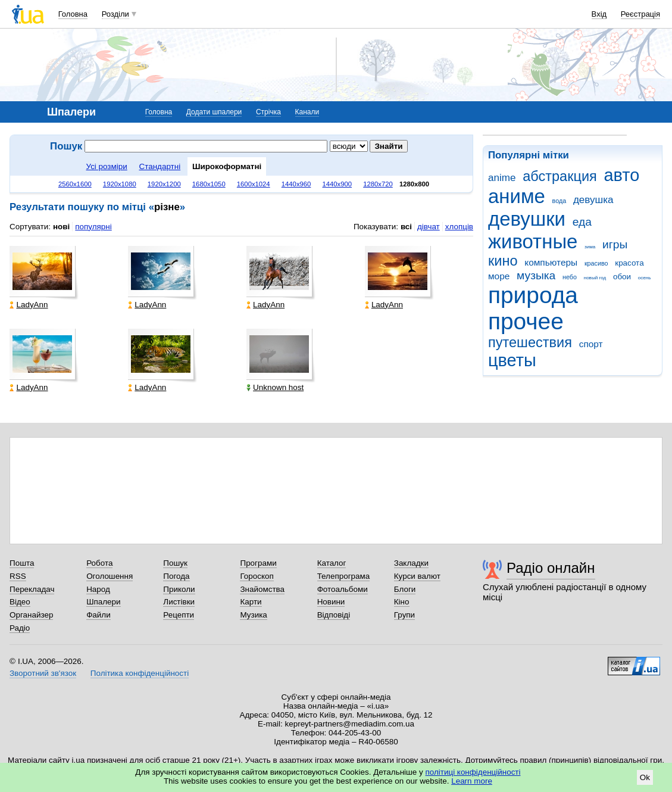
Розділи (115, 14)
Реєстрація (640, 14)
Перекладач (32, 589)
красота (629, 263)
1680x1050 (209, 184)
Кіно (402, 602)
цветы (512, 360)
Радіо (20, 628)
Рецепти (179, 615)
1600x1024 (254, 184)
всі (406, 227)
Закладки (411, 563)
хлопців (459, 227)
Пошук (175, 563)
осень (645, 278)
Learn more (472, 781)
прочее (526, 321)
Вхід (599, 14)
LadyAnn (29, 305)
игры (615, 244)
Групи (404, 615)
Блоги (405, 589)
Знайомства (262, 589)
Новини (331, 602)
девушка (593, 200)
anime (502, 178)
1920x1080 (120, 184)
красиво (596, 263)
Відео (20, 602)
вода (560, 201)
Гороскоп (257, 576)
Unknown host (275, 387)
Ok (645, 777)
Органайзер (31, 615)
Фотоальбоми (343, 589)
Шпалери (103, 602)
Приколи (179, 589)
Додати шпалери (214, 112)
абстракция (560, 176)
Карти (251, 602)
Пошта (22, 563)
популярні (93, 227)
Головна (73, 14)
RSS (18, 576)
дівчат (429, 227)
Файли (99, 615)
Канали (307, 112)
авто (622, 175)
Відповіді (334, 615)
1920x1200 (164, 184)
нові (61, 227)
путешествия (530, 342)
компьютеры (551, 262)
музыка (536, 275)
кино (503, 261)
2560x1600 (75, 184)
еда (582, 222)
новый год (595, 278)
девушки (527, 219)
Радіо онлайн (551, 568)
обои (622, 277)
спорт (591, 344)
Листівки (179, 602)
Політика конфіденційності (140, 673)
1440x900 (337, 184)
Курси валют (417, 576)
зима (590, 247)
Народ (98, 589)
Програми (258, 563)
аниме (517, 196)
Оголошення (110, 576)
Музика (253, 615)
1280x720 (378, 184)
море (499, 276)
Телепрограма (344, 576)
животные (533, 241)
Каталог (332, 563)
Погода (176, 576)
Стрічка (268, 112)
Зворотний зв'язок (43, 673)
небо (570, 277)
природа (533, 295)
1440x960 (296, 184)
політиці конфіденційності (473, 772)
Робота (99, 563)
